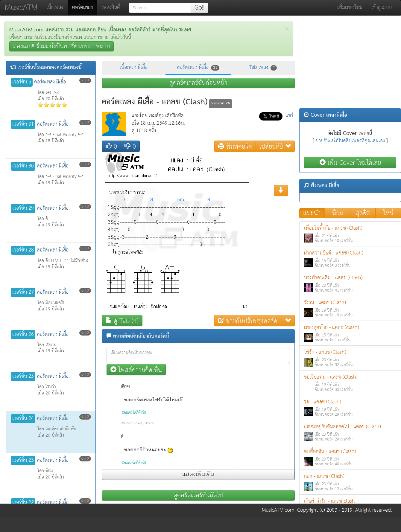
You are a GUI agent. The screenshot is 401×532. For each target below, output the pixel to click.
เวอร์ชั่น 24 (23, 419)
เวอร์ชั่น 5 (22, 82)
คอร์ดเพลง (85, 7)
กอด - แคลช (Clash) (350, 482)
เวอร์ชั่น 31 (23, 124)
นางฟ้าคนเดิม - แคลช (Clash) (350, 284)
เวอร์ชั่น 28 (23, 250)
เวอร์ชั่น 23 (23, 461)
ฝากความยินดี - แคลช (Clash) (350, 259)
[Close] (287, 29)
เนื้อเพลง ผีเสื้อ (134, 67)
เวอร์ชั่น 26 (23, 335)
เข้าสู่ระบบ (382, 8)
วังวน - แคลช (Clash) (350, 308)
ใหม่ (388, 213)
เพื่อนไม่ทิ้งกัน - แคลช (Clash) (350, 234)
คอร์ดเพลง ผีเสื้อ (198, 67)
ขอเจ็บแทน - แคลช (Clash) (350, 383)
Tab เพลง (263, 67)
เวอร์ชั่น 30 (23, 166)
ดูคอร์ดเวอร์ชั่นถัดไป (198, 496)
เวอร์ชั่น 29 (23, 208)
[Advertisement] (350, 63)
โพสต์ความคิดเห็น (136, 370)
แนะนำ (312, 213)
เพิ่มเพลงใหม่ (350, 8)
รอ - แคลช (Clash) (350, 408)
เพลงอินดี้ (111, 8)
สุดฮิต (363, 213)
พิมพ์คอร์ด (235, 146)
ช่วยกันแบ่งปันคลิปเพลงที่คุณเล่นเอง (350, 141)
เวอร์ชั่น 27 (23, 292)
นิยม (338, 213)
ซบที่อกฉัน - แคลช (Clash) (350, 457)
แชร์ (289, 116)
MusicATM (21, 8)
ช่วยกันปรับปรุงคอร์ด (248, 321)
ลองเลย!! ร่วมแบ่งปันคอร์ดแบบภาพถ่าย (61, 46)
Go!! (199, 8)
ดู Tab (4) (122, 321)
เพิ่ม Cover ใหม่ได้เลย (350, 163)
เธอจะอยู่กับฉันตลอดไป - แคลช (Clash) (350, 433)
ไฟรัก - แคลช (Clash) (350, 358)
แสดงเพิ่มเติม (198, 475)
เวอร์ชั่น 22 (23, 503)
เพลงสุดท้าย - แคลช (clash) (350, 333)
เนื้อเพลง (55, 8)
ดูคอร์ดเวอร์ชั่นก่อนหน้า (198, 83)
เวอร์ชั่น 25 (23, 376)
